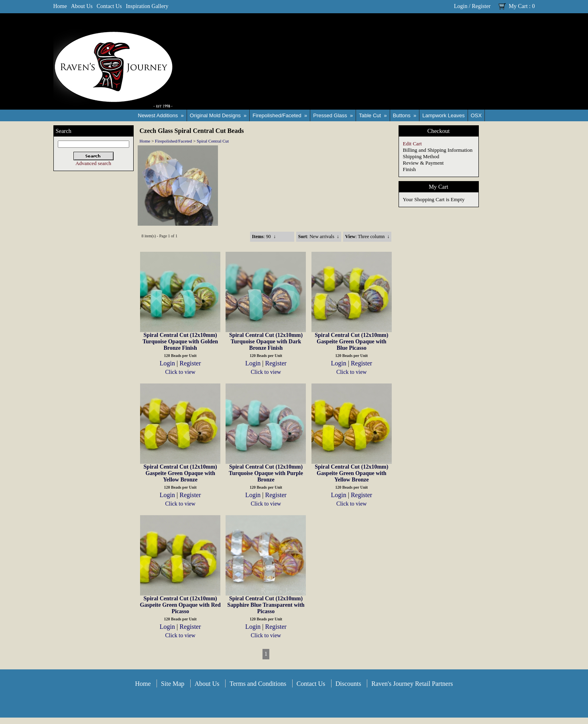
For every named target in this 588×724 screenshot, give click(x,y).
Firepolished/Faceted (173, 141)
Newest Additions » (161, 115)
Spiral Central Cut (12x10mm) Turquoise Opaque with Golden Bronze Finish (180, 342)
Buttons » (405, 115)
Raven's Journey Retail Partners (412, 684)
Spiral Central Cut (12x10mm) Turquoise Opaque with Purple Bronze (266, 473)
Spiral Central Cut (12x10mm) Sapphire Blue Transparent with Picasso (266, 605)
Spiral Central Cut (213, 141)
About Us (82, 6)
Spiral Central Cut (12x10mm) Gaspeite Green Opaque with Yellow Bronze (180, 473)
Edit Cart (412, 144)
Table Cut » (373, 115)
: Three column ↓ (367, 237)
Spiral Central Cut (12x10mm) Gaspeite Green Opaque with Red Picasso (180, 605)
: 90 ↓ (264, 237)
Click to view (180, 372)
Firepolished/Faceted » (280, 115)
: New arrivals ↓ (319, 237)
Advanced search (93, 163)
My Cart (518, 6)
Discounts (348, 684)
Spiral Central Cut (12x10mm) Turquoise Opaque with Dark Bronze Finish (266, 342)
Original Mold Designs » (218, 115)
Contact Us (109, 6)
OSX (476, 115)
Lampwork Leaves (444, 115)
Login (461, 6)
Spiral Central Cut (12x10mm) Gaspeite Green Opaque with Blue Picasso (351, 342)
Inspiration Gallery (147, 6)
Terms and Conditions (258, 684)
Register (481, 6)
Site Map (173, 684)
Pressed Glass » (333, 115)
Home (60, 6)
